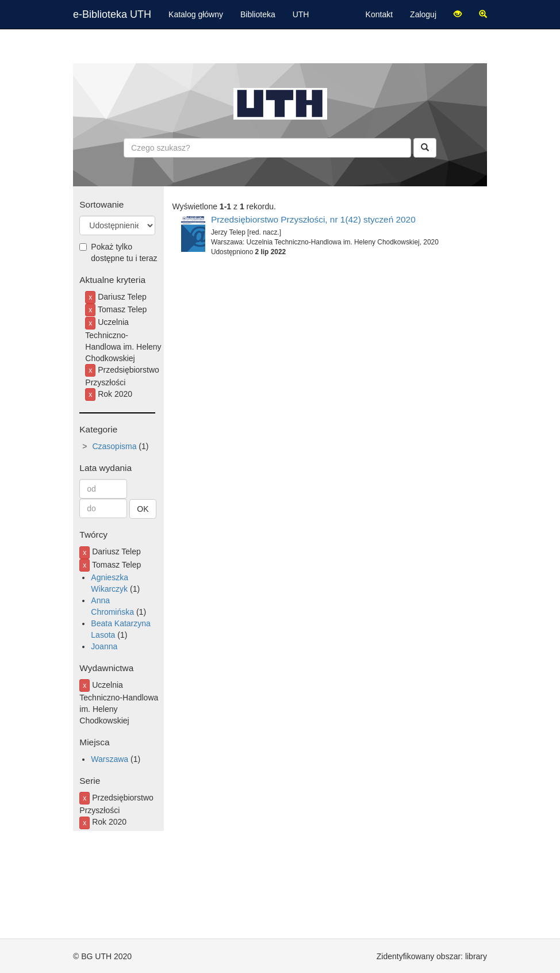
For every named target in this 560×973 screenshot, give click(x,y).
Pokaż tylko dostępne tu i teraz (118, 252)
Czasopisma (114, 446)
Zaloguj (423, 14)
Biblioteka (258, 14)
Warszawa (110, 759)
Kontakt (379, 14)
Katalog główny (196, 14)
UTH (301, 14)
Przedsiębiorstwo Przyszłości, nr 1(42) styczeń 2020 (313, 219)
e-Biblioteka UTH (112, 14)
